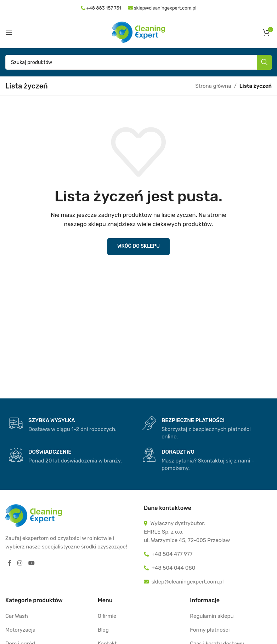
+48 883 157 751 (103, 8)
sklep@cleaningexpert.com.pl (162, 8)
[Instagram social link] (20, 563)
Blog (103, 630)
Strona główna (213, 86)
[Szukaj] (138, 62)
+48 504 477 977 (172, 554)
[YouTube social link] (32, 563)
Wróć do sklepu (138, 246)
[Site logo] (138, 32)
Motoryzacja (20, 630)
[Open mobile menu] (9, 32)
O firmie (107, 616)
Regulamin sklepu (212, 616)
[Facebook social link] (10, 563)
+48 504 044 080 (174, 568)
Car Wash (17, 616)
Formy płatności (210, 630)
